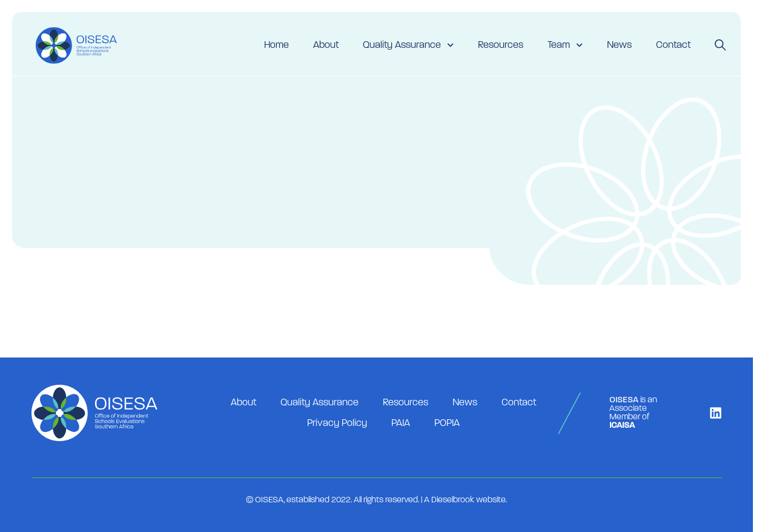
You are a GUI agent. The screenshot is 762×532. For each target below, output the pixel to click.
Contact (673, 45)
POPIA (447, 424)
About (326, 45)
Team (565, 45)
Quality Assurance (408, 45)
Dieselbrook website (469, 500)
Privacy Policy (337, 424)
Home (277, 45)
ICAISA (622, 426)
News (619, 45)
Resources (501, 45)
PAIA (401, 424)
